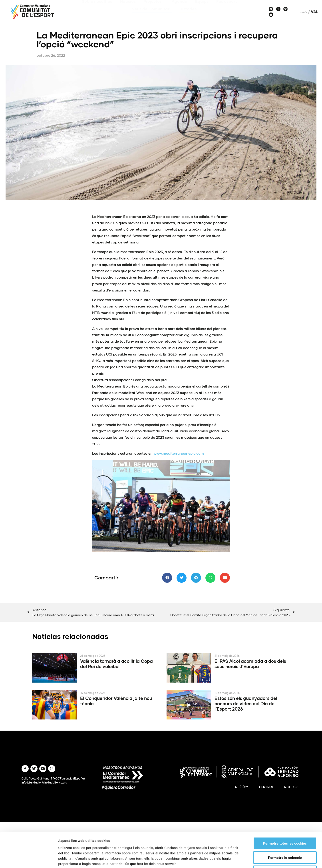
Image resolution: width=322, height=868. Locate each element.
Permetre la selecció (285, 735)
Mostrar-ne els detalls (256, 766)
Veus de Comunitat (152, 10)
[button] (167, 578)
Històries (188, 10)
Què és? (242, 787)
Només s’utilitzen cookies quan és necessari (287, 749)
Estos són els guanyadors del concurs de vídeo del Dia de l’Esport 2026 (246, 703)
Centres (266, 787)
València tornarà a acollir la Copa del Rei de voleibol (116, 664)
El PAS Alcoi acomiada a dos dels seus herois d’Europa (250, 664)
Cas (303, 12)
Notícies (291, 787)
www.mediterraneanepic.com (179, 453)
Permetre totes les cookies (285, 720)
